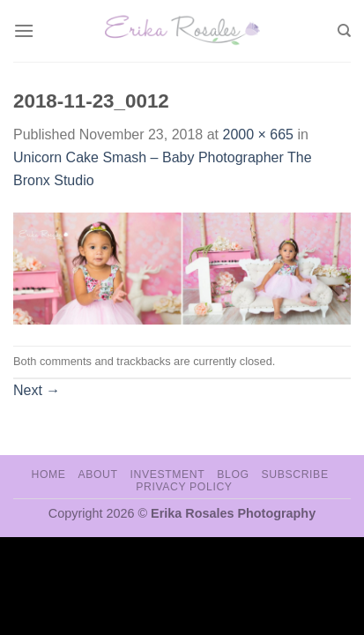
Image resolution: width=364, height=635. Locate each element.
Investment (167, 474)
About (97, 474)
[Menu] (24, 30)
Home (48, 474)
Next (37, 390)
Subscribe (294, 474)
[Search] (344, 31)
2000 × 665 (258, 134)
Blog (233, 474)
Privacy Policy (184, 487)
